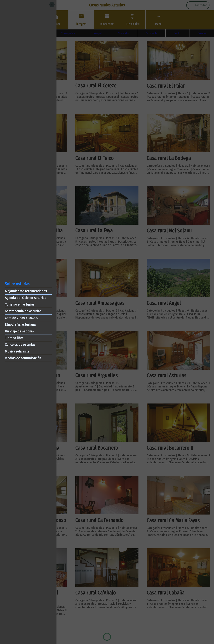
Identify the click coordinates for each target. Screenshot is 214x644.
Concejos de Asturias (20, 345)
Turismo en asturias (20, 304)
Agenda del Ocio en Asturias (25, 298)
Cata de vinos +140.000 (21, 318)
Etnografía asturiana (20, 325)
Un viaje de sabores (19, 331)
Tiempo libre (14, 338)
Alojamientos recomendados (26, 291)
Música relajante (17, 351)
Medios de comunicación (23, 358)
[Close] (52, 5)
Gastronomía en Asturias (23, 311)
